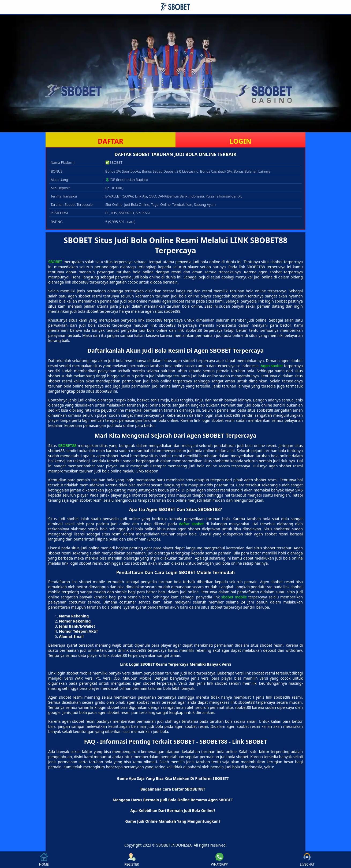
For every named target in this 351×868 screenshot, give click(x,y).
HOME (44, 860)
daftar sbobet (191, 524)
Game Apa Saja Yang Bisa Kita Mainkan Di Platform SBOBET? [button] (173, 778)
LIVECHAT (307, 860)
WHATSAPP (219, 860)
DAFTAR (111, 141)
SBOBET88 (67, 446)
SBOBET (55, 262)
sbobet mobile (234, 597)
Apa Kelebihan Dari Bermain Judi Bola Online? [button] (173, 811)
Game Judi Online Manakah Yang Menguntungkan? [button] (173, 821)
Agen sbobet (272, 366)
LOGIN (240, 141)
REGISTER (132, 860)
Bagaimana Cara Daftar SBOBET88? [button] (173, 789)
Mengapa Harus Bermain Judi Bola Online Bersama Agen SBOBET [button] (173, 800)
